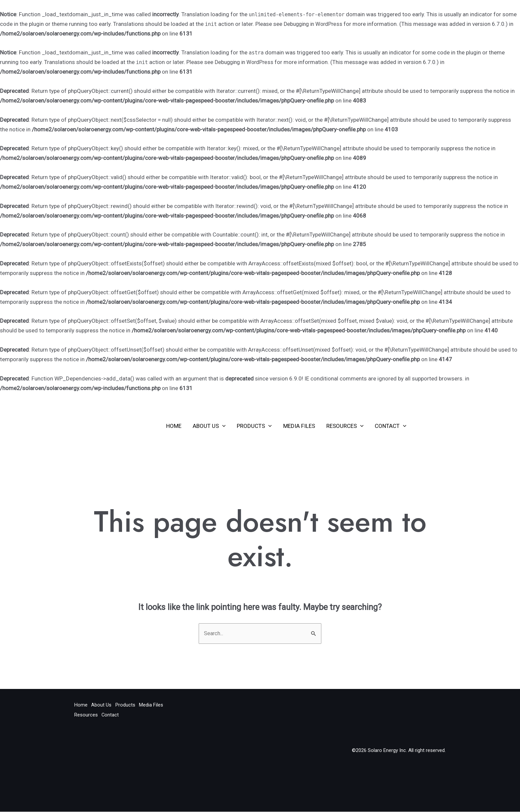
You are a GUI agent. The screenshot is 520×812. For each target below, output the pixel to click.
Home (174, 426)
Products (254, 426)
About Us (209, 426)
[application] (222, 426)
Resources (345, 426)
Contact (390, 426)
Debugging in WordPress (314, 24)
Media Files (299, 426)
